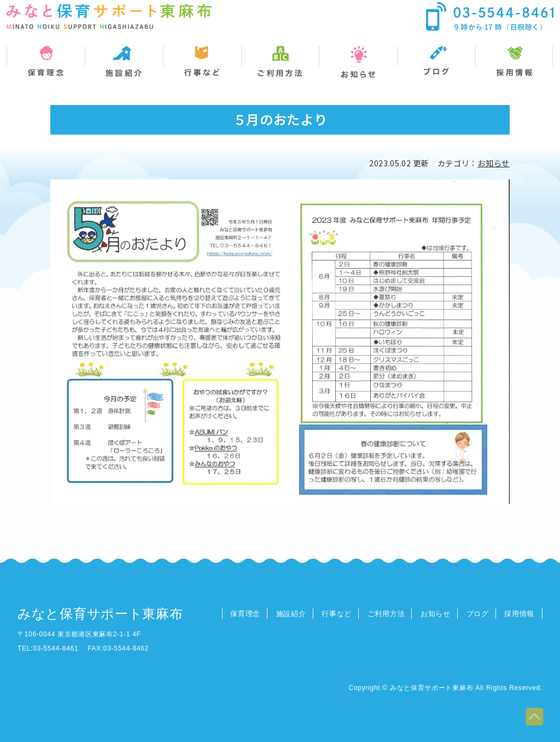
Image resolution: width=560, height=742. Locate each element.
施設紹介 (291, 614)
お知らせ (494, 163)
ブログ (478, 614)
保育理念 (245, 614)
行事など (337, 614)
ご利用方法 (386, 614)
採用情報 (519, 614)
